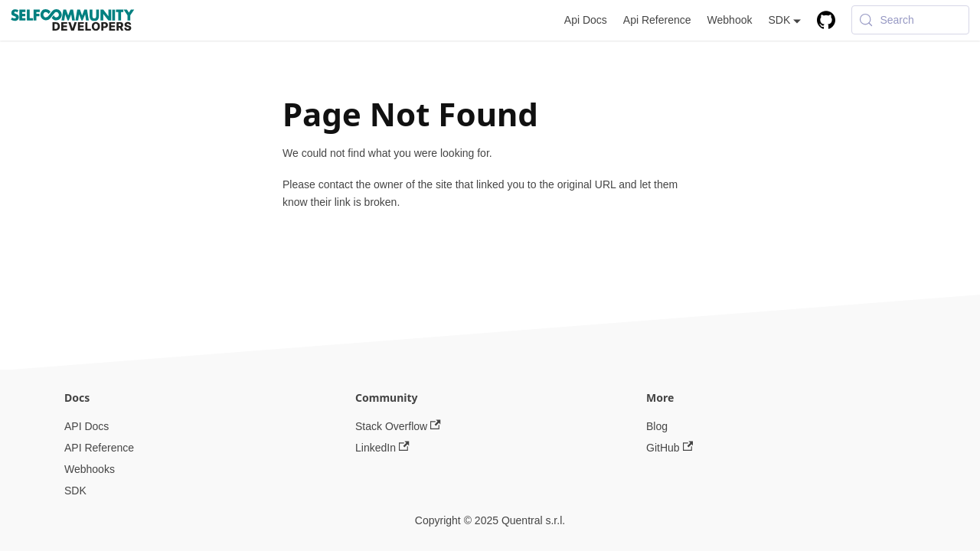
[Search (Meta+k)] (910, 20)
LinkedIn (382, 448)
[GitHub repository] (826, 20)
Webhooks (90, 469)
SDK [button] (779, 20)
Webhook (730, 20)
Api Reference (657, 20)
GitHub (670, 448)
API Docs (87, 426)
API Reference (99, 448)
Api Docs (586, 20)
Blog (657, 426)
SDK (75, 491)
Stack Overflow (398, 426)
